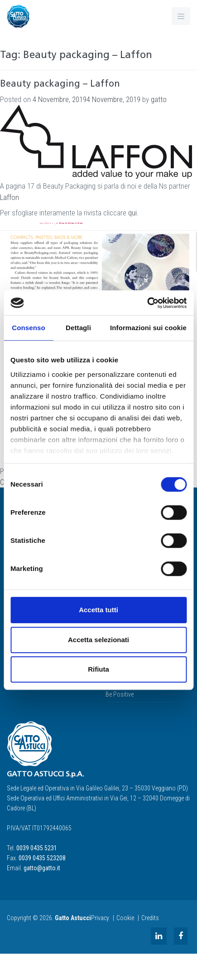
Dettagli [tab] (78, 328)
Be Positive (120, 694)
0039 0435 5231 (37, 848)
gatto (159, 99)
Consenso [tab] (28, 328)
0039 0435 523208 (42, 858)
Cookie (125, 918)
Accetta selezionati (98, 640)
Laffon (10, 197)
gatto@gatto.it (42, 868)
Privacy (100, 918)
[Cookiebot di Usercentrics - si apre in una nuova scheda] (147, 303)
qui (132, 213)
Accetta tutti (98, 610)
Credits (150, 918)
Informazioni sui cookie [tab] (148, 328)
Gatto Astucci (73, 918)
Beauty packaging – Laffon (60, 84)
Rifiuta (98, 669)
